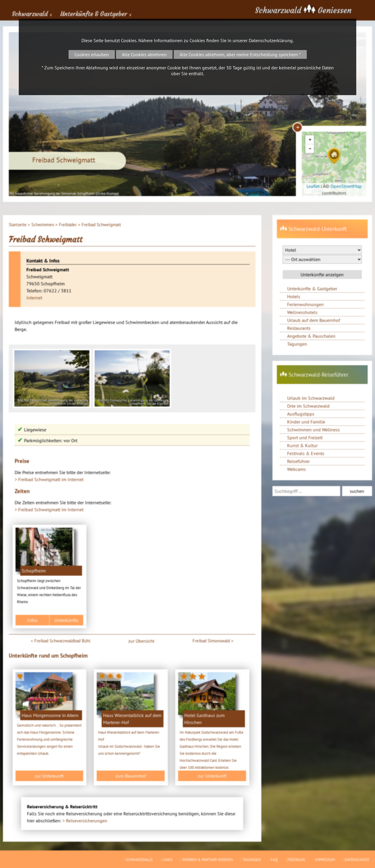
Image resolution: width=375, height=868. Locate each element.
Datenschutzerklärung (271, 40)
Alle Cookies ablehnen (144, 54)
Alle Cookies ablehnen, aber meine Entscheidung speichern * (240, 54)
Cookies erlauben (92, 54)
